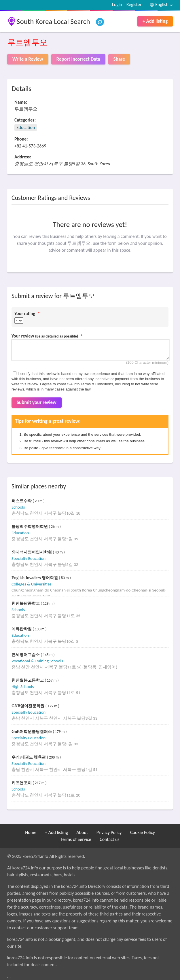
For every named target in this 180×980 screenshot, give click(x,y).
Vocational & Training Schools (37, 661)
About (82, 832)
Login (117, 4)
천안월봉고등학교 (28, 680)
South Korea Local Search (53, 21)
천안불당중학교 (26, 603)
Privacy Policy (109, 832)
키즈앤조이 (22, 783)
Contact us (109, 839)
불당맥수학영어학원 (30, 527)
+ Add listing (155, 21)
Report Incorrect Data (78, 59)
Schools (18, 507)
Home (31, 832)
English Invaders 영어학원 (35, 578)
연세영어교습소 (26, 655)
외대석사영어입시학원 (32, 552)
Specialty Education (29, 558)
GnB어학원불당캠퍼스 (32, 732)
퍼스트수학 (22, 501)
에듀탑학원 (22, 629)
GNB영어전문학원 (29, 706)
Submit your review (37, 402)
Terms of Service (76, 839)
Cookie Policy (143, 832)
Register (134, 4)
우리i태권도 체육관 (29, 757)
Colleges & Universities (32, 584)
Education (26, 127)
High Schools (23, 687)
